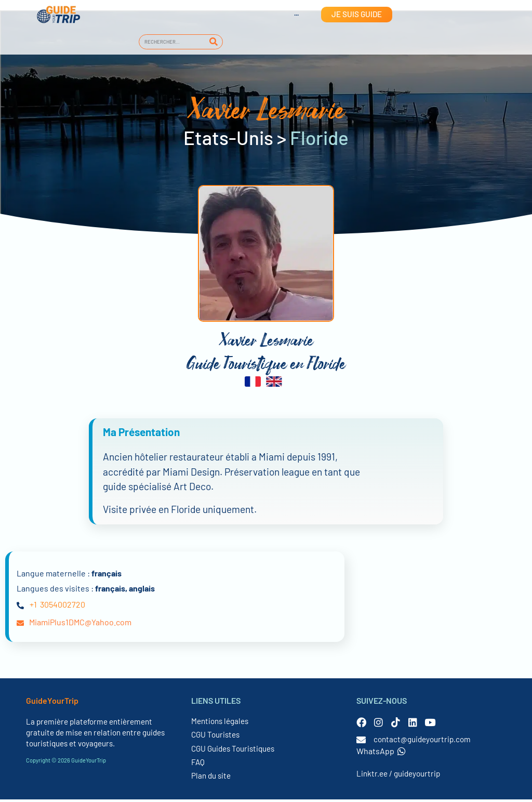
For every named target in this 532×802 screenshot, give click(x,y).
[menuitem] (286, 15)
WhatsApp (381, 753)
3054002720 (63, 607)
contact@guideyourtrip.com (422, 742)
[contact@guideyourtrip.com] (361, 742)
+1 (33, 607)
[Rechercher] (213, 42)
